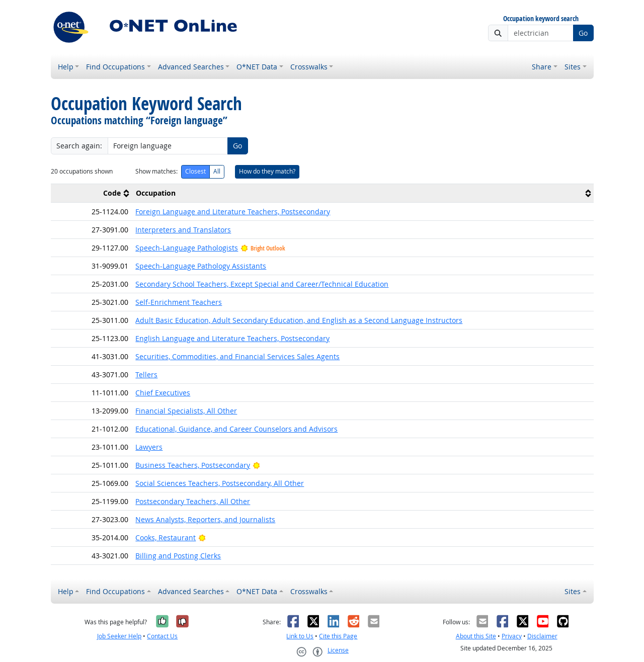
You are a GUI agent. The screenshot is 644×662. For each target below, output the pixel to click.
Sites (573, 67)
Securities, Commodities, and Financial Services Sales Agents (237, 356)
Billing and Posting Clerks (178, 556)
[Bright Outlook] (256, 465)
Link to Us (300, 636)
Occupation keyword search (541, 19)
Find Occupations (115, 67)
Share (542, 67)
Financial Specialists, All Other (186, 411)
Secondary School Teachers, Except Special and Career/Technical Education (262, 284)
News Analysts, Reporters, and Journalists (205, 519)
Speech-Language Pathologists (187, 248)
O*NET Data (257, 67)
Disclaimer (542, 636)
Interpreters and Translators (183, 230)
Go (583, 33)
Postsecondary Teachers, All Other (193, 501)
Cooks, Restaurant (166, 537)
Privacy (512, 636)
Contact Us (162, 636)
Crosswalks (309, 67)
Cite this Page (338, 636)
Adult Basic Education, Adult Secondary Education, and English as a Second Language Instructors (299, 320)
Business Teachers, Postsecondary (193, 465)
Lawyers (149, 447)
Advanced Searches (191, 67)
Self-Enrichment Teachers (179, 302)
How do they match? (267, 171)
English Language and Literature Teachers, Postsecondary (232, 338)
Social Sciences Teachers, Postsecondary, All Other (220, 483)
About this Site (476, 636)
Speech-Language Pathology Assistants (201, 266)
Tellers (146, 375)
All (217, 171)
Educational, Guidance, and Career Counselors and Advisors (236, 429)
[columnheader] (92, 193)
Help (66, 67)
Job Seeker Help (119, 636)
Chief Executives (163, 393)
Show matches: (156, 171)
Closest (195, 171)
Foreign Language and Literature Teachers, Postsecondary (233, 212)
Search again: (79, 146)
